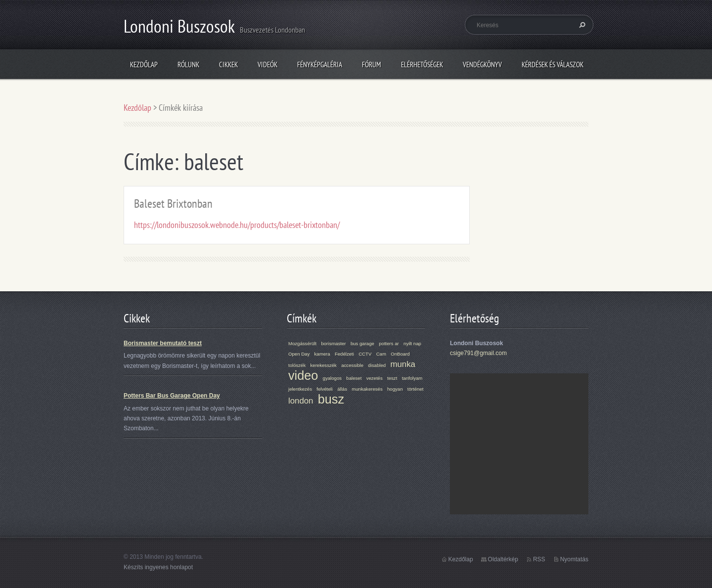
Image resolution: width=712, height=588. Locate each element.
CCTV (365, 354)
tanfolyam (412, 378)
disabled (377, 365)
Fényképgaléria (320, 65)
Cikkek (228, 65)
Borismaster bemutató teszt (163, 343)
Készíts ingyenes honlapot (158, 567)
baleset (354, 378)
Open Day (299, 354)
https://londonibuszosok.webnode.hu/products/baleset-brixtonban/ (237, 225)
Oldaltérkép (503, 559)
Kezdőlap (144, 65)
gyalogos (332, 378)
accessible (352, 365)
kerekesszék (324, 365)
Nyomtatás (574, 559)
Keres (581, 25)
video (303, 375)
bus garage (362, 343)
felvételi (325, 389)
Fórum (372, 65)
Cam (381, 354)
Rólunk (188, 65)
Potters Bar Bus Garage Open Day (172, 396)
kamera (322, 354)
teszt (392, 378)
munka (402, 364)
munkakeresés (367, 389)
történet (416, 389)
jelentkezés (300, 389)
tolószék (297, 365)
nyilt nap (412, 343)
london (301, 401)
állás (342, 389)
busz (331, 399)
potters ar (389, 343)
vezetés (375, 378)
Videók (267, 65)
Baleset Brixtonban (173, 204)
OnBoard (400, 354)
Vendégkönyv (482, 65)
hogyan (395, 389)
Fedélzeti (344, 354)
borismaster (333, 343)
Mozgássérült (302, 343)
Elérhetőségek (422, 65)
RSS (539, 559)
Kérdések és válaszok (553, 65)
